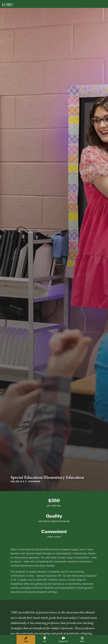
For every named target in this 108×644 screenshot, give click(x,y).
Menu (84, 639)
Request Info (63, 639)
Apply (26, 639)
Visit (45, 639)
